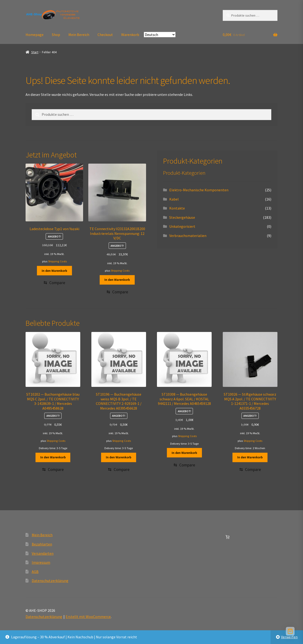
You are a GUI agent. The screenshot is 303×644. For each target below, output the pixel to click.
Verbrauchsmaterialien (188, 236)
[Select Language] (160, 35)
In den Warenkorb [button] (54, 271)
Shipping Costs (57, 261)
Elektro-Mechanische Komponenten (199, 190)
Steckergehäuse (182, 217)
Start (35, 52)
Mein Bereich (79, 35)
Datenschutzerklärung (50, 581)
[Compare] (54, 283)
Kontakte (177, 208)
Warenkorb (130, 35)
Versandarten (43, 553)
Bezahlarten (42, 544)
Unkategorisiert (182, 226)
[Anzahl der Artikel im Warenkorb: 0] (227, 537)
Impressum (41, 563)
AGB (35, 572)
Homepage (35, 35)
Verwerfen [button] (289, 637)
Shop (56, 35)
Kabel (174, 199)
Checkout (105, 35)
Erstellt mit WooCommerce (88, 617)
